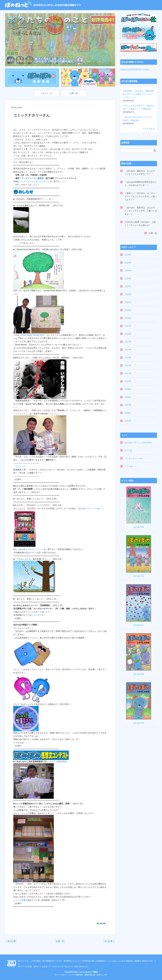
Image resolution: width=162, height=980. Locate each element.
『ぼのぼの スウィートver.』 (89, 508)
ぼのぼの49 (139, 527)
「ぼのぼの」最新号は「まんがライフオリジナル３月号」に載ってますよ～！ (141, 211)
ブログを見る (149, 129)
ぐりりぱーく (131, 466)
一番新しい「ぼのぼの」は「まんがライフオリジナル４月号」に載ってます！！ (141, 196)
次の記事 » (109, 941)
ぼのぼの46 (139, 674)
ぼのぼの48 (139, 576)
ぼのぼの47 (139, 625)
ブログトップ (46, 93)
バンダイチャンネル (134, 458)
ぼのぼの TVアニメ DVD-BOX (138, 443)
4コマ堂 (128, 450)
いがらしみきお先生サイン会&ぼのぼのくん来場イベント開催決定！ (138, 109)
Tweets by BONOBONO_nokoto (135, 69)
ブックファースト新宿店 (33, 178)
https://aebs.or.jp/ (81, 966)
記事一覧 (74, 93)
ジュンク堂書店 (20, 900)
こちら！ (48, 612)
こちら (34, 185)
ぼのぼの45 (139, 723)
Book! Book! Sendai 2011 (33, 335)
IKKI (17, 185)
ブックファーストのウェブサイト (35, 181)
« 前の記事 (11, 941)
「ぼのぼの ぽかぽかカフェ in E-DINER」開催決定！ (137, 120)
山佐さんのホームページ (33, 549)
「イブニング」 (20, 466)
